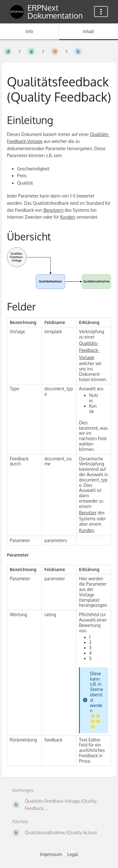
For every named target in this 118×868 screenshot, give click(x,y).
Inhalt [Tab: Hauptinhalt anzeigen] (88, 31)
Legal (73, 854)
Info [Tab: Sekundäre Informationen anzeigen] (29, 31)
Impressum (51, 854)
